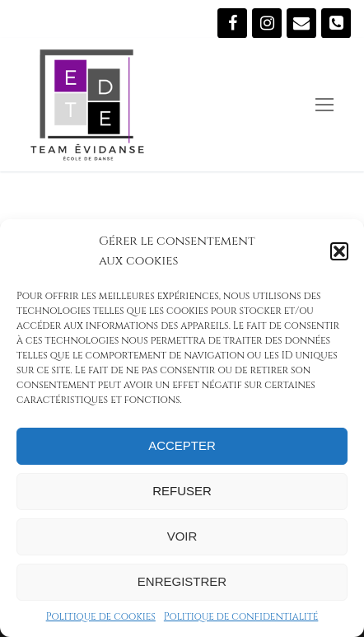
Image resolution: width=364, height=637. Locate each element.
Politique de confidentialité (241, 616)
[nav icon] (324, 105)
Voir (182, 536)
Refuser (182, 491)
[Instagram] (267, 23)
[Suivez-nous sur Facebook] (232, 23)
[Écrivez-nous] (301, 23)
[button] (339, 251)
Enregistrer (182, 581)
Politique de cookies (101, 616)
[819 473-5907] (336, 23)
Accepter (182, 445)
